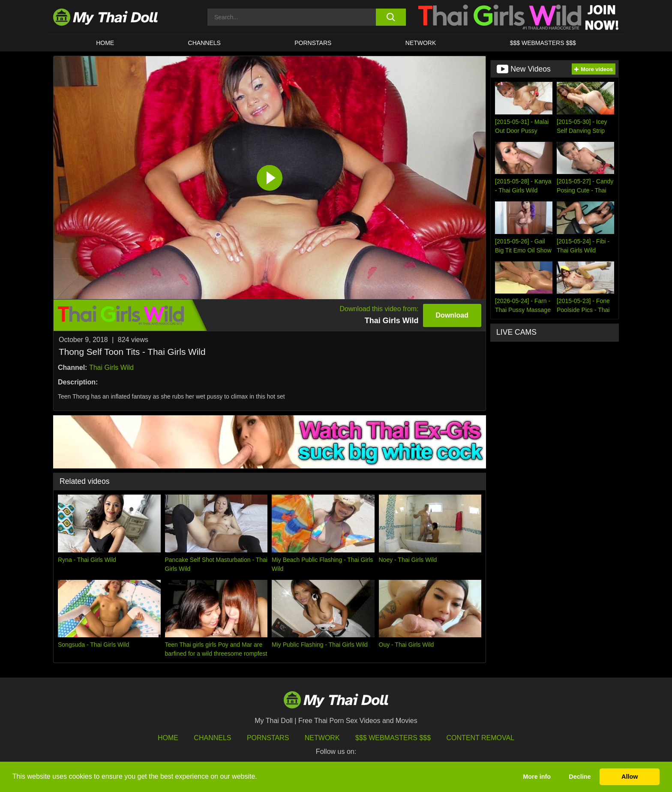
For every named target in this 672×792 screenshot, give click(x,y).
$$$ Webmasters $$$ (393, 738)
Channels (212, 738)
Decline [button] (580, 777)
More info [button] (537, 777)
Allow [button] (630, 777)
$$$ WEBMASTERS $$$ (543, 43)
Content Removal (481, 738)
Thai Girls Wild (111, 367)
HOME (105, 43)
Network (421, 43)
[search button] (391, 17)
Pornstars (313, 43)
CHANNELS (204, 43)
